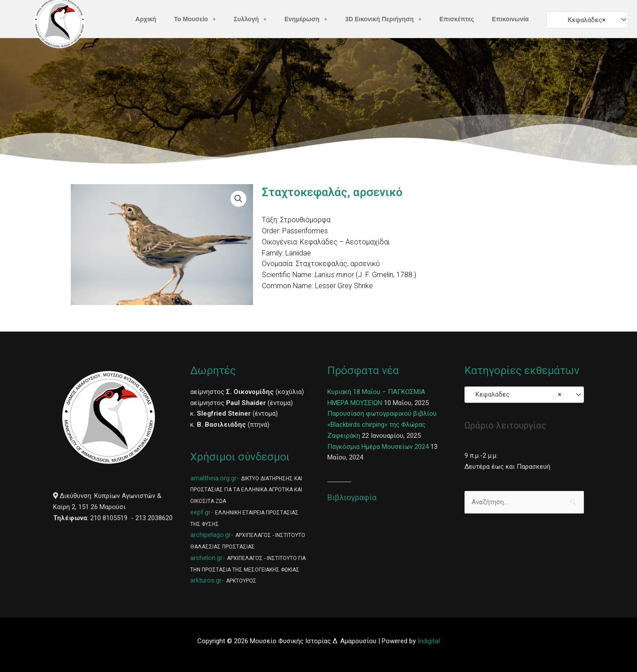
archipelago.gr (211, 535)
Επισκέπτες (457, 19)
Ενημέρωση (306, 19)
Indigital (429, 641)
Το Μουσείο (195, 19)
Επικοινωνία (510, 19)
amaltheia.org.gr (213, 478)
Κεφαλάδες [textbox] (584, 20)
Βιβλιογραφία (352, 497)
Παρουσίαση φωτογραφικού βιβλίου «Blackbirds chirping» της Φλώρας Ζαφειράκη (382, 425)
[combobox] (587, 20)
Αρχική (146, 19)
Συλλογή (250, 19)
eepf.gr (200, 512)
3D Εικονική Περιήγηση (383, 19)
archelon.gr (206, 558)
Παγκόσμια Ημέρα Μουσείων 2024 (378, 447)
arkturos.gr (206, 580)
